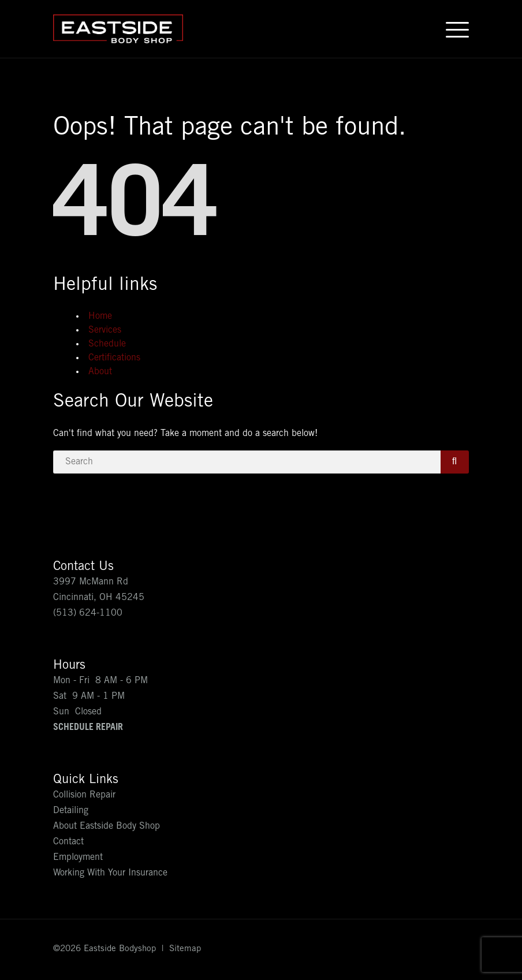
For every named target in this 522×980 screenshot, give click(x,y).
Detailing (71, 811)
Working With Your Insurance (110, 873)
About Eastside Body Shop (107, 826)
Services (105, 330)
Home (100, 316)
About (100, 372)
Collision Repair (84, 795)
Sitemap (185, 949)
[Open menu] (457, 29)
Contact (68, 842)
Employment (78, 858)
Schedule (107, 344)
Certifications (114, 358)
